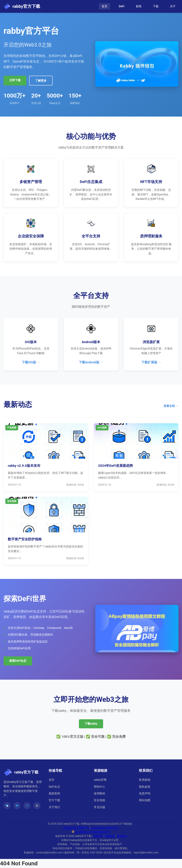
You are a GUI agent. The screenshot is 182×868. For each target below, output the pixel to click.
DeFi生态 (54, 787)
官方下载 (54, 800)
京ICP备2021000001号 (76, 828)
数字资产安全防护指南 (25, 539)
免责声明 (145, 793)
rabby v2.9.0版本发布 (24, 466)
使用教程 (100, 793)
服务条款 (122, 836)
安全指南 (100, 800)
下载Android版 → (91, 362)
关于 (173, 6)
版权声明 (98, 836)
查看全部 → (171, 406)
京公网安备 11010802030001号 (91, 832)
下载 (156, 6)
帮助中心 (100, 787)
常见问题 (100, 807)
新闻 (139, 6)
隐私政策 (145, 787)
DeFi (122, 6)
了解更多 (41, 81)
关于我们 (54, 807)
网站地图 (145, 800)
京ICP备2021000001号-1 (105, 828)
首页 (105, 6)
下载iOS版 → (31, 362)
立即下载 (15, 80)
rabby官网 (100, 780)
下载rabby (91, 724)
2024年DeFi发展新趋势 (116, 466)
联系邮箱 (145, 780)
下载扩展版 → (151, 362)
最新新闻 (54, 793)
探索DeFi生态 (18, 661)
